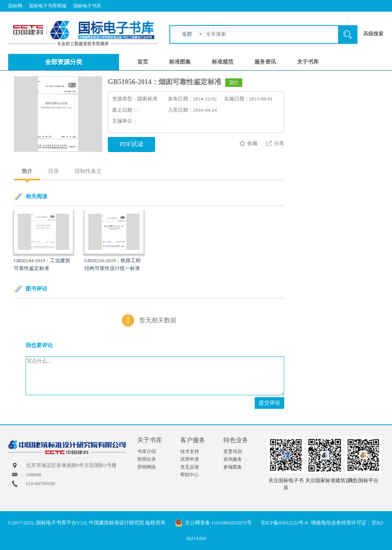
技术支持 (190, 451)
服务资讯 (265, 62)
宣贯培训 (233, 451)
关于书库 (308, 62)
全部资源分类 (64, 62)
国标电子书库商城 (48, 6)
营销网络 (147, 467)
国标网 (15, 6)
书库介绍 (147, 451)
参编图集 (233, 467)
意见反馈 (190, 467)
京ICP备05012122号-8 (284, 523)
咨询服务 (233, 459)
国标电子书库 (87, 6)
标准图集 (180, 62)
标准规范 (223, 62)
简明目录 (147, 459)
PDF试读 (131, 144)
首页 (143, 62)
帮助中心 (190, 475)
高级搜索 (373, 34)
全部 (187, 34)
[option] (43, 241)
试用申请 (190, 459)
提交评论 (269, 403)
